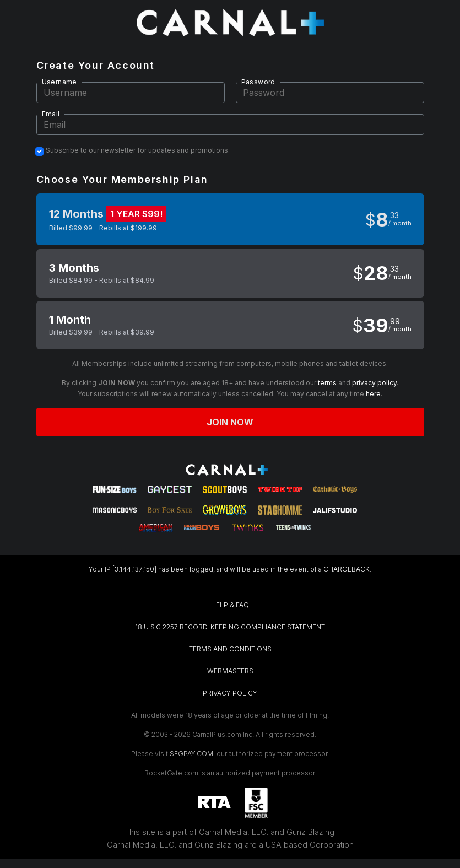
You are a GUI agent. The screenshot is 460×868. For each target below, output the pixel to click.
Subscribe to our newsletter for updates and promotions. (138, 150)
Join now (230, 422)
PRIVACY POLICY (230, 693)
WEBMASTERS (230, 671)
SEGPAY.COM (191, 754)
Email (51, 114)
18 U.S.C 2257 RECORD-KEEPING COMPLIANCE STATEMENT (230, 627)
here (373, 394)
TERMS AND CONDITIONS (230, 649)
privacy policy (374, 383)
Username (59, 82)
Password (258, 82)
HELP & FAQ (230, 605)
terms (327, 383)
